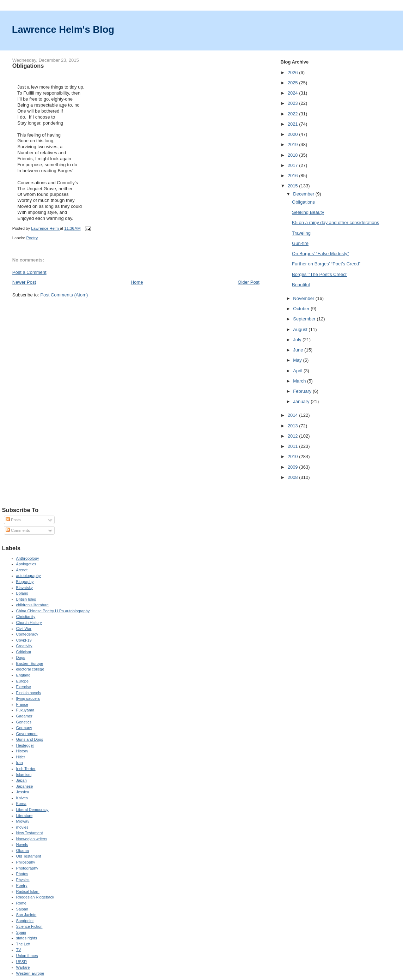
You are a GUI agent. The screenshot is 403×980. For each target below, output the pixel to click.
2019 (294, 145)
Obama (23, 850)
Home (137, 282)
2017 (294, 165)
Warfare (23, 967)
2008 (294, 477)
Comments (18, 530)
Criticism (24, 652)
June (299, 350)
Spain (21, 932)
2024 (294, 93)
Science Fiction (29, 926)
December (304, 194)
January (302, 401)
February (303, 391)
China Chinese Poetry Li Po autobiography (53, 611)
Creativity (24, 646)
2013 (294, 426)
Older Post (248, 282)
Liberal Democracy (32, 810)
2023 (294, 103)
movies (22, 827)
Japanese (25, 786)
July (298, 340)
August (301, 329)
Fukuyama (25, 710)
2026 (294, 73)
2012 (294, 436)
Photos (22, 874)
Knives (22, 798)
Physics (23, 880)
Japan (22, 780)
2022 (294, 114)
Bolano (22, 593)
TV (19, 950)
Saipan (22, 909)
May (298, 360)
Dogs (21, 657)
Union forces (27, 956)
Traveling (301, 233)
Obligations (303, 202)
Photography (27, 868)
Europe (23, 681)
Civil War (24, 629)
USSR (22, 962)
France (22, 704)
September (305, 319)
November (304, 298)
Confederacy (27, 634)
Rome (21, 903)
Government (27, 734)
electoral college (30, 669)
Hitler (21, 757)
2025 (294, 83)
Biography (25, 582)
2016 (294, 176)
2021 (294, 124)
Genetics (24, 722)
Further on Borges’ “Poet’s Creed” (326, 264)
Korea (21, 804)
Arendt (22, 570)
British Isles (26, 599)
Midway (23, 821)
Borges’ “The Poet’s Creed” (320, 274)
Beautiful (301, 285)
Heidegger (25, 745)
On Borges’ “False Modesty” (320, 254)
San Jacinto (26, 915)
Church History (29, 623)
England (23, 675)
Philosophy (26, 862)
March (300, 381)
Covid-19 (24, 640)
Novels (22, 844)
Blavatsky (25, 588)
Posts (13, 520)
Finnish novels (29, 693)
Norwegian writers (32, 839)
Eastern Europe (30, 663)
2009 (294, 467)
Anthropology (28, 558)
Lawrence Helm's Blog (63, 29)
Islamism (24, 775)
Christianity (26, 617)
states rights (27, 938)
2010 (294, 456)
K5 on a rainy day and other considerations (335, 223)
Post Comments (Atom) (64, 295)
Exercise (24, 687)
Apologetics (26, 564)
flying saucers (28, 698)
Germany (24, 728)
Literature (25, 816)
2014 (294, 415)
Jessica (23, 792)
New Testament (30, 833)
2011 (294, 446)
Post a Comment (29, 272)
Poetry (32, 238)
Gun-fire (300, 243)
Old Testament (29, 856)
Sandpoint (25, 921)
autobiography (29, 576)
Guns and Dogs (30, 739)
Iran (20, 763)
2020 (294, 134)
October (302, 309)
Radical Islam (28, 891)
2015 (294, 186)
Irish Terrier (26, 769)
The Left (23, 944)
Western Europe (30, 973)
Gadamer (24, 716)
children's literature (32, 605)
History (22, 751)
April (298, 371)
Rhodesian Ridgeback (35, 897)
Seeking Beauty (308, 212)
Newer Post (24, 282)
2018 (294, 155)
